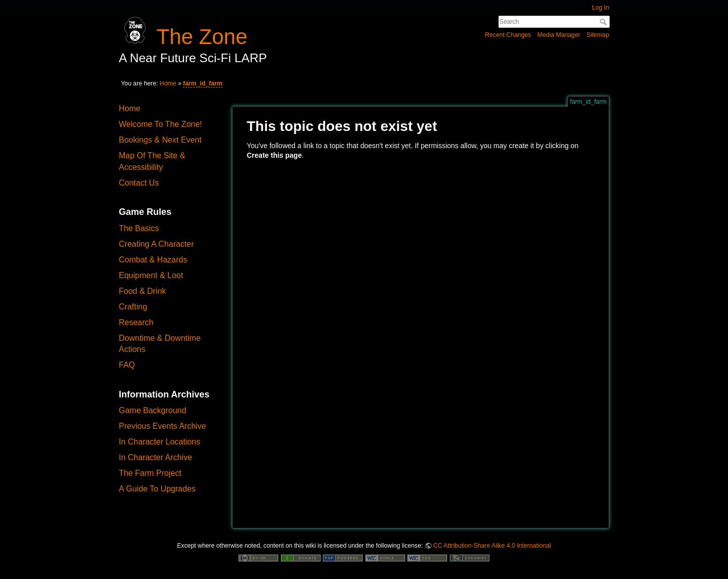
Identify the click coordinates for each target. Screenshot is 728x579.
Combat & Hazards (153, 260)
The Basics (139, 228)
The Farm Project (150, 473)
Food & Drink (142, 291)
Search (604, 22)
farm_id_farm (203, 83)
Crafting (133, 307)
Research (136, 322)
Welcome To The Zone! (161, 124)
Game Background (152, 410)
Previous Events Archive (163, 426)
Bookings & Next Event (160, 140)
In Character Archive (155, 457)
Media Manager (559, 35)
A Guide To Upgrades (157, 489)
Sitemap (598, 35)
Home (168, 83)
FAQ (127, 365)
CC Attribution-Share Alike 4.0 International (492, 546)
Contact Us (139, 183)
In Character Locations (160, 442)
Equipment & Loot (151, 275)
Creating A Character (156, 244)
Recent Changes (508, 35)
